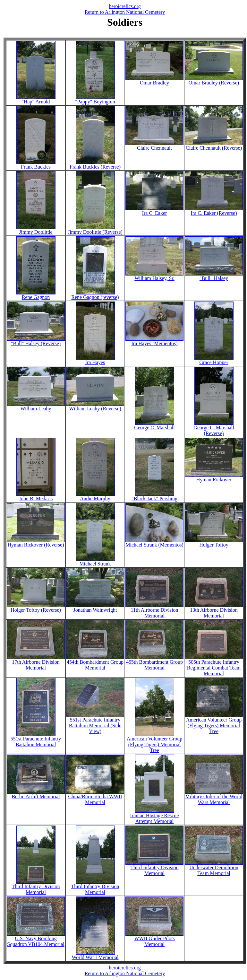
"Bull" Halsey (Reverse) (36, 341)
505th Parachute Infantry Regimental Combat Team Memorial (214, 665)
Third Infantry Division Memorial (36, 887)
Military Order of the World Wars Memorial (214, 797)
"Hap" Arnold (36, 99)
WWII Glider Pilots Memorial (154, 939)
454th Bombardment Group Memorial (95, 663)
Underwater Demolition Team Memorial (214, 868)
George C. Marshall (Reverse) (214, 428)
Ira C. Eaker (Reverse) (214, 211)
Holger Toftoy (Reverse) (36, 608)
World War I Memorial (95, 955)
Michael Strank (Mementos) (154, 542)
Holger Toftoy (214, 542)
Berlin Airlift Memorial (36, 794)
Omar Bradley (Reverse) (214, 80)
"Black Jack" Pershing (154, 496)
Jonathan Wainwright (95, 608)
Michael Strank (95, 561)
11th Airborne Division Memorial (154, 611)
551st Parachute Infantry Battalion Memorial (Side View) (95, 723)
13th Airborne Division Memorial (214, 611)
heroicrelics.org (125, 6)
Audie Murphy (95, 496)
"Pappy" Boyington (95, 99)
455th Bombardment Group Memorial (154, 663)
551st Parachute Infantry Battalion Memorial (36, 739)
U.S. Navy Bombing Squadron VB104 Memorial (36, 939)
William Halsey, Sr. (154, 276)
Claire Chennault (154, 146)
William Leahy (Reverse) (95, 406)
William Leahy (36, 406)
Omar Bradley (154, 80)
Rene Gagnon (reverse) (95, 295)
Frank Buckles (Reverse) (95, 165)
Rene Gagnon (36, 295)
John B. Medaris (36, 496)
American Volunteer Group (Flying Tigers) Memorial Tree (155, 742)
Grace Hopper (214, 360)
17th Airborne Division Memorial (36, 663)
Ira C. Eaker (154, 211)
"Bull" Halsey (214, 276)
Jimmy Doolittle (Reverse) (95, 230)
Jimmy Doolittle (36, 230)
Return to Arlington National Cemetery (125, 12)
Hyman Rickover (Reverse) (36, 542)
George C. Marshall (154, 425)
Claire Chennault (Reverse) (214, 146)
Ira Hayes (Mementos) (154, 341)
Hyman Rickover (214, 477)
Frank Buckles (36, 165)
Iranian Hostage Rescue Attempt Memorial (155, 816)
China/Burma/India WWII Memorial (95, 797)
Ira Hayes (95, 360)
